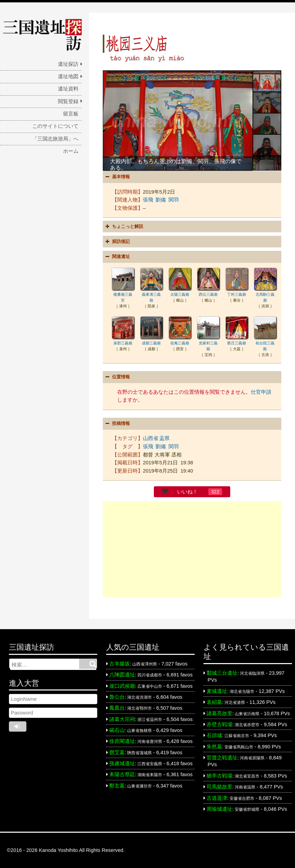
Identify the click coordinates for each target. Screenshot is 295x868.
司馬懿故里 (219, 787)
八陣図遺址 (122, 675)
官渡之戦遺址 (222, 758)
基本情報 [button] (117, 177)
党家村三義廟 (208, 343)
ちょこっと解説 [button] (124, 227)
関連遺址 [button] (117, 257)
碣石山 (117, 730)
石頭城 (214, 735)
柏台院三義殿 (265, 343)
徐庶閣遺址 (122, 741)
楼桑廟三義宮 (123, 294)
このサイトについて (55, 126)
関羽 (174, 200)
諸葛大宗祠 (122, 719)
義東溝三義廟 (151, 294)
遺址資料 (68, 89)
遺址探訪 (68, 64)
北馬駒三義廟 (265, 294)
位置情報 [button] (117, 377)
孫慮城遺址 (122, 763)
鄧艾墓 (117, 753)
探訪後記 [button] (117, 242)
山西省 (151, 438)
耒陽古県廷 (122, 774)
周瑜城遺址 (219, 809)
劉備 (161, 200)
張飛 (148, 200)
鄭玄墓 (117, 786)
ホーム (71, 151)
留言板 (71, 114)
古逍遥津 (217, 798)
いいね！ (187, 492)
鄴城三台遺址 (222, 673)
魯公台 (117, 697)
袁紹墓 (214, 702)
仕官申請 (261, 392)
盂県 (164, 438)
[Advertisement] (192, 549)
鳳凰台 (117, 708)
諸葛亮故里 (219, 713)
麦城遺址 (217, 691)
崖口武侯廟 (122, 686)
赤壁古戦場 (219, 724)
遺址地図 (68, 76)
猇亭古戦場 (219, 776)
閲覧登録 (68, 101)
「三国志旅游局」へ (55, 139)
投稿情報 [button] (117, 424)
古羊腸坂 (120, 664)
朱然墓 (214, 747)
